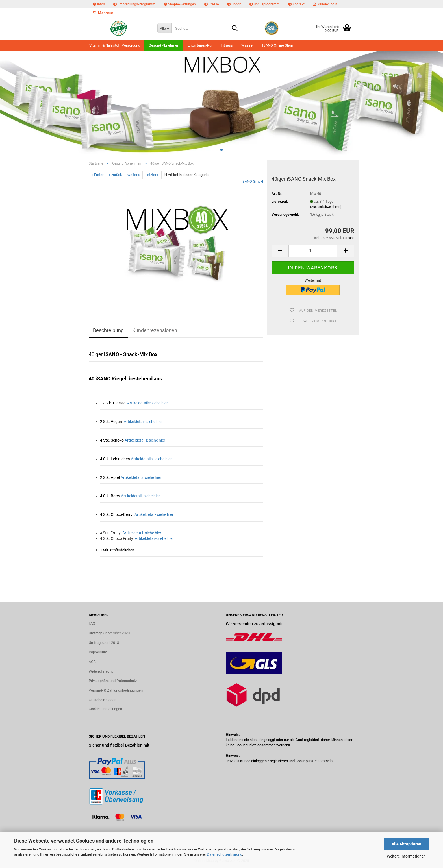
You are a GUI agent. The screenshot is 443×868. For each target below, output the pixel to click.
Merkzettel (103, 13)
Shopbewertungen (180, 4)
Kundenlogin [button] (325, 4)
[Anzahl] (313, 251)
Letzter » (152, 175)
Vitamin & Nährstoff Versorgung (115, 45)
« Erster (97, 175)
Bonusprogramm (265, 4)
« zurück (115, 175)
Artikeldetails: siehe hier (147, 403)
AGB (92, 662)
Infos (99, 4)
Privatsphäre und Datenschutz (113, 681)
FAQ (92, 623)
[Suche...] (164, 28)
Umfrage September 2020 (109, 633)
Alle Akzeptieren (406, 844)
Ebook (234, 4)
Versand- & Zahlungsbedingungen (116, 690)
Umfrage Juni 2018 (104, 643)
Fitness (227, 45)
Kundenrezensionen (155, 330)
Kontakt (296, 4)
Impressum (98, 652)
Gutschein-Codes (103, 700)
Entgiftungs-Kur (200, 45)
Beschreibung (108, 330)
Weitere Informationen (406, 856)
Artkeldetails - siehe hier (151, 459)
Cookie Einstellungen (105, 709)
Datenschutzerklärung (224, 854)
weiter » (134, 175)
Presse (211, 4)
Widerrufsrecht (101, 671)
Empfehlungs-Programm (134, 4)
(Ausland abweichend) (326, 207)
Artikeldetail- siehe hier (143, 422)
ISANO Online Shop (278, 45)
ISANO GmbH (252, 181)
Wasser (247, 45)
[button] (280, 251)
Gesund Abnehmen (164, 45)
